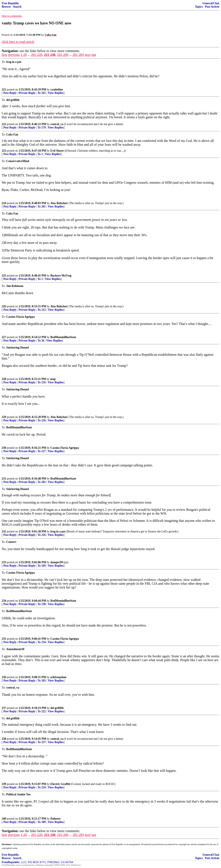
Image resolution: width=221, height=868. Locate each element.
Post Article (212, 7)
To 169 (42, 566)
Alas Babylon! (59, 203)
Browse (6, 7)
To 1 (40, 154)
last (94, 55)
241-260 (63, 55)
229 (4, 417)
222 (4, 124)
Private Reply (27, 93)
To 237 (42, 742)
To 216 (42, 382)
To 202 (42, 482)
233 (4, 562)
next (88, 55)
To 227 (42, 451)
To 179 (42, 128)
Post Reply (10, 93)
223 (4, 151)
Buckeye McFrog (61, 276)
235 (4, 639)
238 (4, 739)
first (4, 55)
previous (14, 55)
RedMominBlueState (63, 337)
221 (4, 90)
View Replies (56, 93)
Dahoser (56, 819)
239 (4, 784)
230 (4, 448)
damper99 (57, 562)
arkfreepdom (58, 677)
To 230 (42, 604)
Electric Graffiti (60, 784)
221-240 (50, 55)
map (53, 379)
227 (4, 337)
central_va (57, 124)
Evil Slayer (57, 151)
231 (4, 479)
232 (4, 531)
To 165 (42, 93)
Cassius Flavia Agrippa (65, 448)
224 (4, 203)
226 (4, 306)
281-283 (78, 55)
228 (4, 379)
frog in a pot (58, 531)
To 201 (42, 207)
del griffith (57, 708)
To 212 (42, 310)
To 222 (42, 711)
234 (4, 601)
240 (4, 819)
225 (4, 276)
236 (4, 677)
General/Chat (211, 3)
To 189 (42, 822)
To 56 (41, 341)
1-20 (24, 55)
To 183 (42, 681)
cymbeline (57, 90)
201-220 (37, 55)
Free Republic (10, 3)
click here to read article (18, 42)
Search (17, 7)
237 (4, 708)
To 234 (42, 642)
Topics (199, 7)
